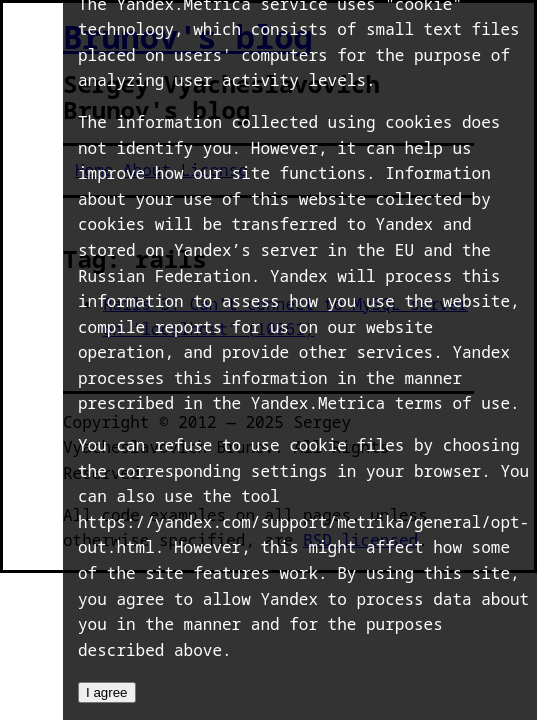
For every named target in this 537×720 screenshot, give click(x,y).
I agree (107, 692)
